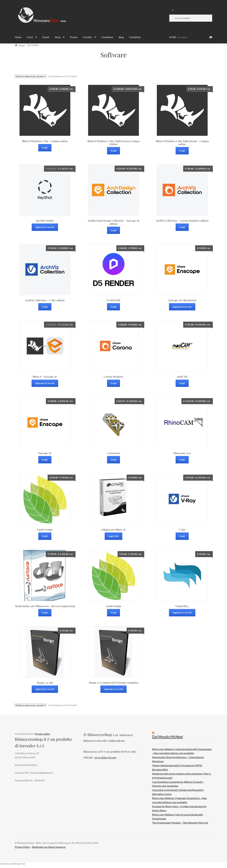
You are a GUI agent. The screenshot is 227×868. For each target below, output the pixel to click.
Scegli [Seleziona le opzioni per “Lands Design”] (45, 536)
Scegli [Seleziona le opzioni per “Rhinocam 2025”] (182, 460)
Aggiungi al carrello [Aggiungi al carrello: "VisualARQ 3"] (182, 613)
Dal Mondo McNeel (167, 737)
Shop (58, 37)
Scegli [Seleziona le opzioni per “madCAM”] (182, 383)
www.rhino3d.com (105, 757)
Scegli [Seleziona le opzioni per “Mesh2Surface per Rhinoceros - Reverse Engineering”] (45, 613)
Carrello (87, 37)
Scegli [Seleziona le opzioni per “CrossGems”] (114, 460)
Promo (74, 37)
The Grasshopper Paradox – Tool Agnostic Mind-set (180, 823)
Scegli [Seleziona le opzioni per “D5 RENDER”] (114, 307)
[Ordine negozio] (31, 76)
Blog (121, 37)
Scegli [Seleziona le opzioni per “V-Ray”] (182, 536)
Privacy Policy (22, 847)
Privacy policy (43, 734)
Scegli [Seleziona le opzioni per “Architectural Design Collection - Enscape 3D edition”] (114, 230)
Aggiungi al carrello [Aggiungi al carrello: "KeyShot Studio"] (45, 227)
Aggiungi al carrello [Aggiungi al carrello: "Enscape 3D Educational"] (182, 307)
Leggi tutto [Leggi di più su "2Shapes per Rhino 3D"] (113, 536)
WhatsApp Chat (18, 864)
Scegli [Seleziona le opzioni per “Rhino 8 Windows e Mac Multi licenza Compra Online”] (114, 151)
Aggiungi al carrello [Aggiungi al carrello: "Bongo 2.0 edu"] (45, 689)
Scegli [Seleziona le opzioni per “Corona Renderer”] (114, 383)
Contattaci (135, 37)
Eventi (46, 37)
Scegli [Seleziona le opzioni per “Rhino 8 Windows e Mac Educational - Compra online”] (182, 151)
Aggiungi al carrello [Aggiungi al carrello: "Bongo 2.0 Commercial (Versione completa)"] (114, 689)
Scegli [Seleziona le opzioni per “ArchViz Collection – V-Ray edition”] (45, 307)
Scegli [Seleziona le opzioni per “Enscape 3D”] (45, 460)
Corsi (30, 37)
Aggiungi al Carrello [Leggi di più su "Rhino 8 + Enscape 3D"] (45, 383)
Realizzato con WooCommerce (49, 847)
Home (18, 37)
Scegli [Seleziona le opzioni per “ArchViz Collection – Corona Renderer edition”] (182, 227)
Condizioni (107, 37)
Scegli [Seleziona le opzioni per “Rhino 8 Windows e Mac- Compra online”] (45, 148)
